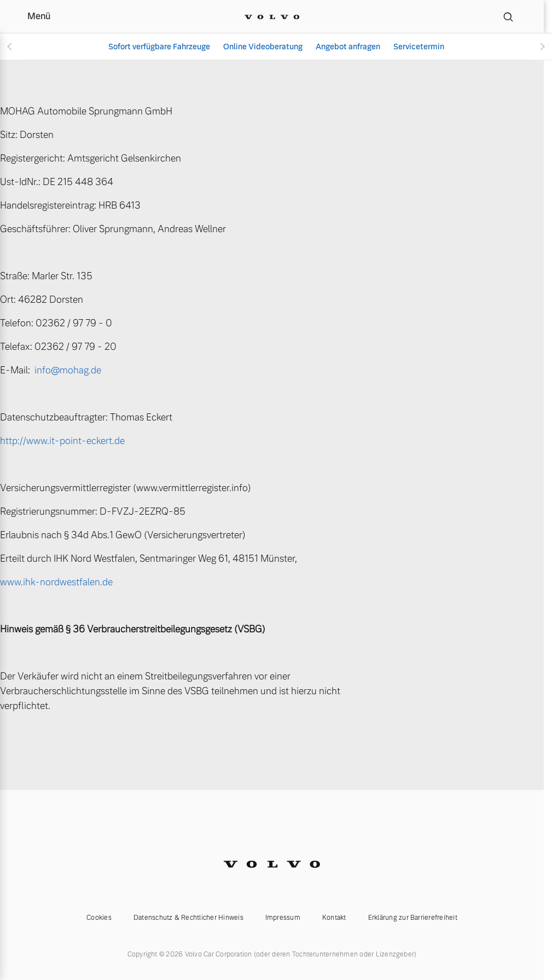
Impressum (283, 918)
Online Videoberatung (263, 47)
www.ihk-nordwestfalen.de (56, 582)
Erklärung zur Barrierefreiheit (413, 918)
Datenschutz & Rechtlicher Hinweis (188, 918)
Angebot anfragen (348, 47)
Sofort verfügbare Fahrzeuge (159, 47)
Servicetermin (419, 47)
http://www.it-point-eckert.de (62, 441)
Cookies (99, 918)
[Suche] (508, 16)
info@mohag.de (68, 370)
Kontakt (334, 918)
